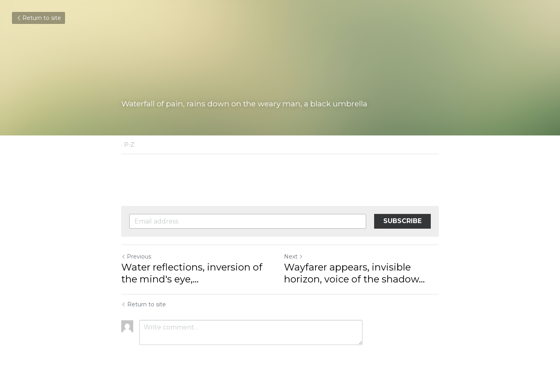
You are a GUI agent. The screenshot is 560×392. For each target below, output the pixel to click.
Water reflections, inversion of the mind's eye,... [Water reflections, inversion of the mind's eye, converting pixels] (192, 273)
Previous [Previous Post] (136, 257)
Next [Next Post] (294, 257)
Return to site (38, 18)
